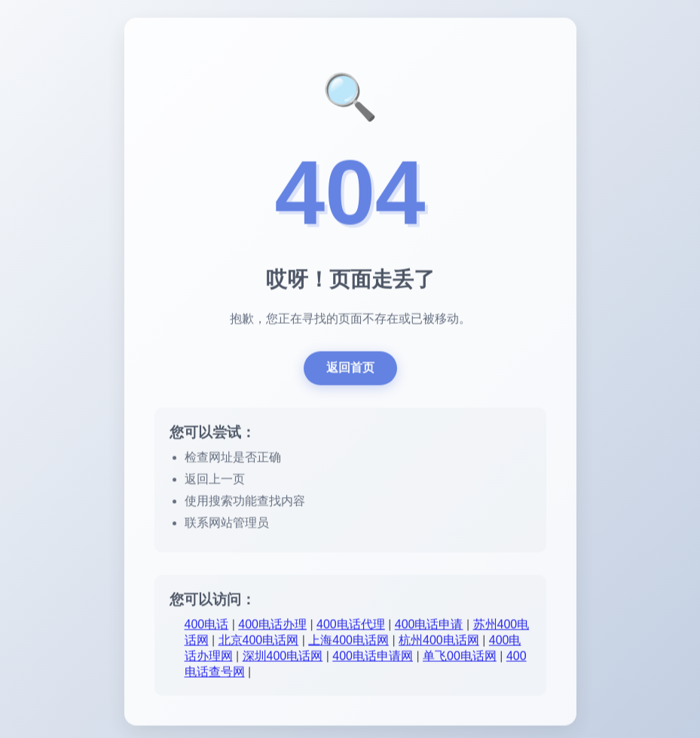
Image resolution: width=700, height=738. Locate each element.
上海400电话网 (348, 643)
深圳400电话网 (283, 659)
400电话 (207, 627)
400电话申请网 (373, 659)
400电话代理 (351, 627)
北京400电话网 (259, 643)
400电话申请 (429, 627)
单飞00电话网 (460, 659)
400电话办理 (272, 627)
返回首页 (350, 370)
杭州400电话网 (439, 643)
